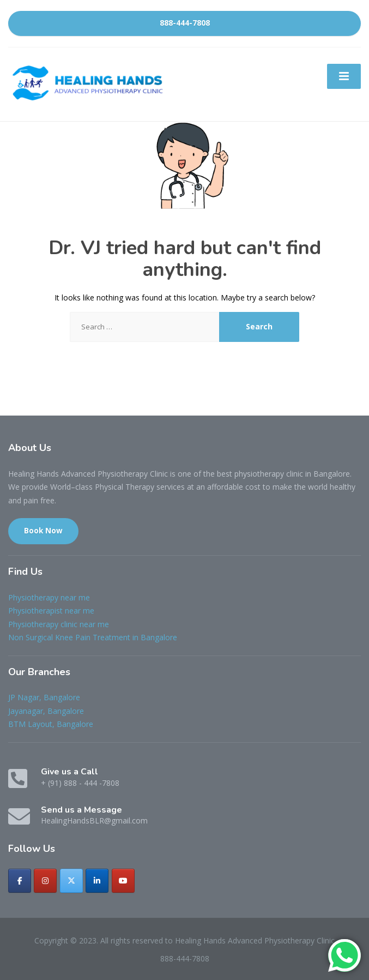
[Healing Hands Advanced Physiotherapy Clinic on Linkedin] (97, 881)
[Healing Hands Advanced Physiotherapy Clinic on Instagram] (45, 881)
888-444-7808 (185, 23)
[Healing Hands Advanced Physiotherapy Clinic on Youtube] (123, 881)
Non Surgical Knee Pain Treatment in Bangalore (93, 637)
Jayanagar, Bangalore (46, 711)
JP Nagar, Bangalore (44, 697)
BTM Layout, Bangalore (51, 724)
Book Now (43, 531)
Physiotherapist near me (51, 611)
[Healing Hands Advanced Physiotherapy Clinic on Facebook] (20, 881)
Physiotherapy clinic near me (59, 624)
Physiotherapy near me (49, 597)
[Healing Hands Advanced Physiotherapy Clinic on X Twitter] (71, 881)
